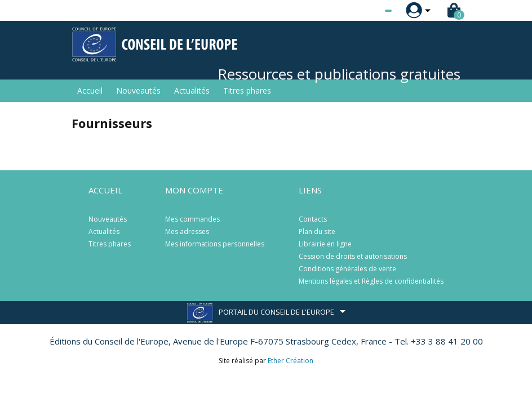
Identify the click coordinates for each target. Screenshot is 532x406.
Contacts (313, 219)
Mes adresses (187, 231)
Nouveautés (138, 91)
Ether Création (291, 361)
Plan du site (317, 231)
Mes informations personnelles (215, 244)
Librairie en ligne (325, 244)
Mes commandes (192, 219)
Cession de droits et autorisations (353, 256)
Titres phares (247, 91)
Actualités (192, 91)
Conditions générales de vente (347, 269)
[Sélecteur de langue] (365, 11)
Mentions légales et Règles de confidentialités (371, 281)
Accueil (90, 91)
